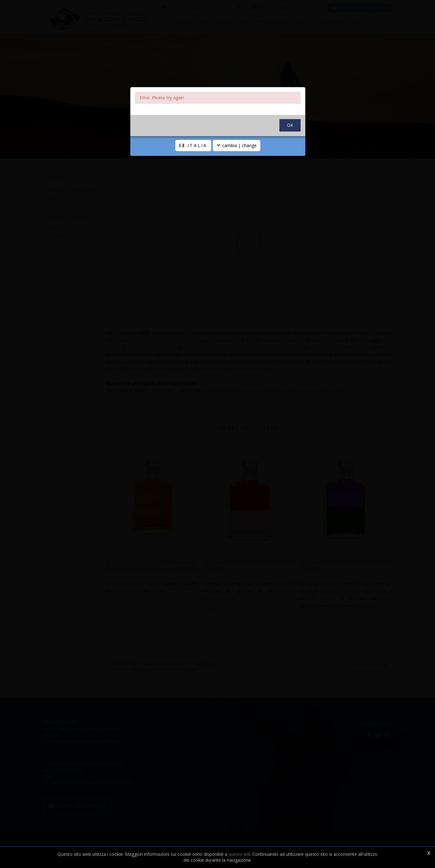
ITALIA (193, 145)
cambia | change (237, 145)
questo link (239, 854)
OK (290, 125)
